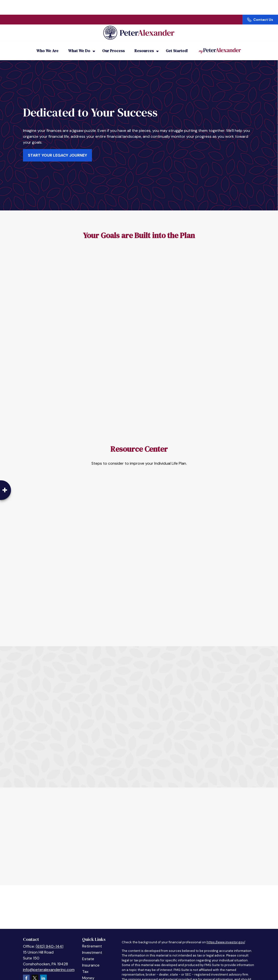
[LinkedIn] (43, 971)
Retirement (92, 940)
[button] (47, 44)
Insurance (91, 959)
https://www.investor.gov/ (226, 936)
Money (88, 971)
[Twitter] (35, 971)
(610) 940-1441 (50, 940)
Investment (92, 946)
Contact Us (260, 5)
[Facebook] (26, 971)
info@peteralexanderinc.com (49, 963)
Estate (88, 952)
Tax (85, 965)
